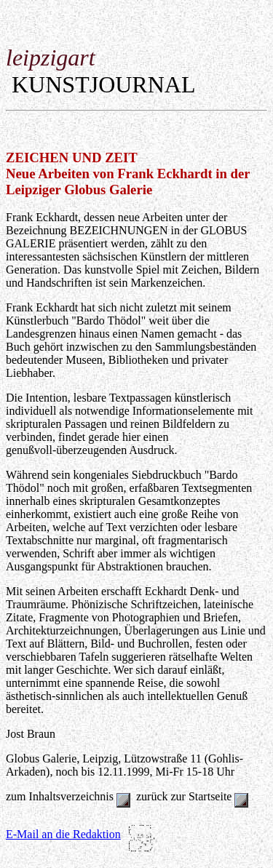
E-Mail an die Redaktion (63, 834)
